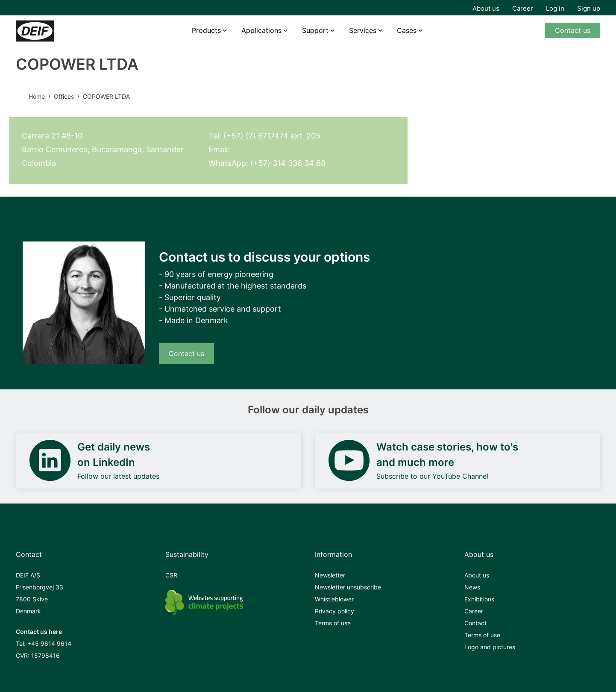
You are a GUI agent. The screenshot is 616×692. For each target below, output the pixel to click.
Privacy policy (334, 611)
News (472, 587)
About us (486, 8)
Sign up (589, 8)
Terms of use (333, 623)
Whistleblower (334, 599)
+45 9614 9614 (49, 643)
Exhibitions (479, 599)
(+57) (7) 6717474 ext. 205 (272, 136)
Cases (407, 30)
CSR (171, 575)
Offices (64, 96)
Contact (475, 623)
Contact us (573, 30)
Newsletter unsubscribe (348, 587)
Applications (261, 30)
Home (37, 96)
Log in (555, 8)
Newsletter (330, 575)
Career (523, 8)
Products (206, 30)
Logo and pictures (490, 647)
